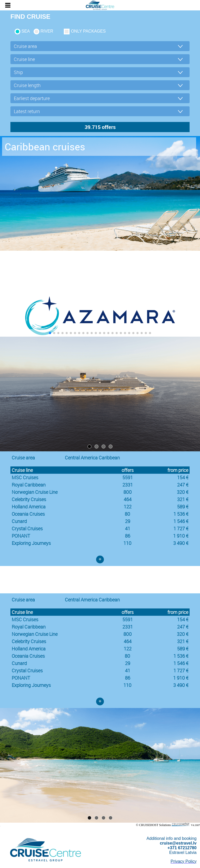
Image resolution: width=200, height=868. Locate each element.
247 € (183, 485)
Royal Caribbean (29, 485)
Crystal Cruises (27, 528)
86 (128, 536)
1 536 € (181, 514)
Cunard (19, 521)
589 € (183, 507)
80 (127, 514)
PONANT (21, 536)
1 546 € (181, 521)
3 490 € (181, 543)
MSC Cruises (25, 477)
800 (128, 492)
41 (128, 528)
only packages (88, 31)
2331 (128, 485)
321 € (183, 499)
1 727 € (181, 528)
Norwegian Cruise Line (35, 492)
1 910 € (181, 536)
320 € (183, 492)
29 (128, 521)
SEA (26, 31)
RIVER (47, 31)
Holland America (29, 507)
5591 (128, 477)
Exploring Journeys (31, 543)
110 (127, 543)
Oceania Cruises (28, 514)
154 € (183, 477)
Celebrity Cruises (29, 499)
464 (128, 499)
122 (128, 507)
